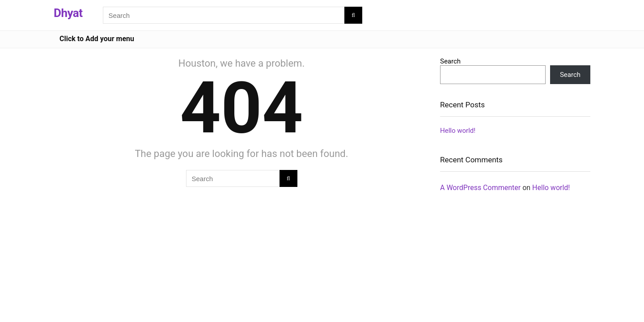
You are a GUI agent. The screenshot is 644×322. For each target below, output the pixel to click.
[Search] (353, 15)
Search (450, 61)
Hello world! (458, 131)
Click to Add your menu (97, 39)
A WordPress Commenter (480, 188)
